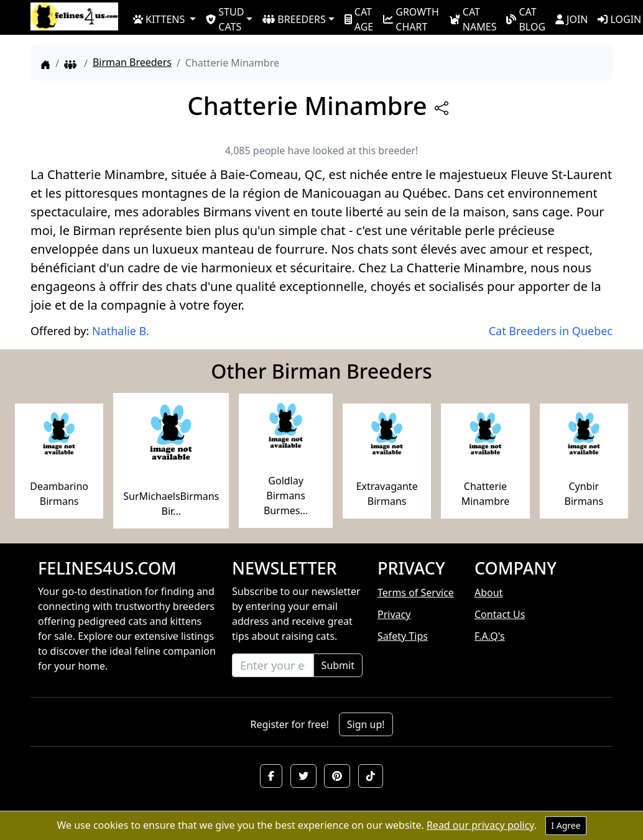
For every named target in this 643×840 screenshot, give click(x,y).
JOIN (571, 19)
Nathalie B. (121, 331)
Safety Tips (403, 636)
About (488, 593)
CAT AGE (359, 19)
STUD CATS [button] (225, 19)
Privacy (394, 614)
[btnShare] (442, 108)
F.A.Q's (490, 636)
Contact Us (500, 614)
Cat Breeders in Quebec (551, 331)
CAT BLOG (526, 19)
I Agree (566, 825)
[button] (271, 776)
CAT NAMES (473, 19)
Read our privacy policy (480, 825)
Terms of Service (416, 593)
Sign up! (366, 724)
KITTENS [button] (159, 19)
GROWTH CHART (411, 19)
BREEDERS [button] (294, 19)
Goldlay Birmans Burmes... (286, 496)
